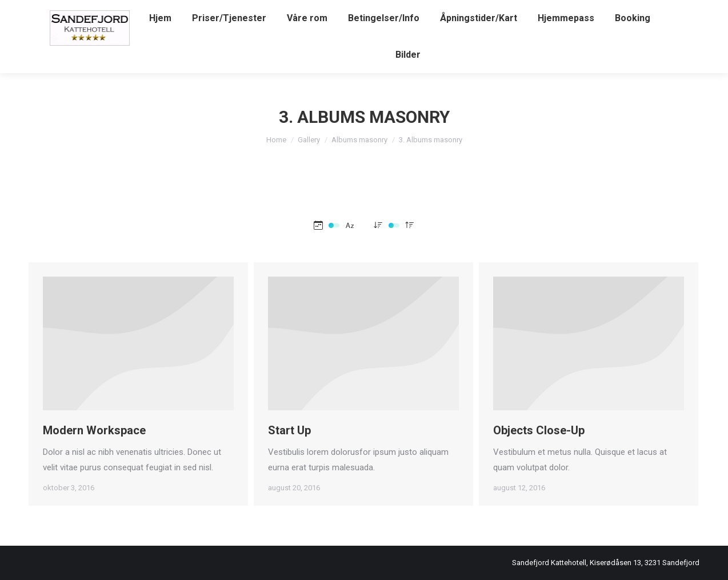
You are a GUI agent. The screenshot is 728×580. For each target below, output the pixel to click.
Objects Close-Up (539, 435)
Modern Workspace (94, 430)
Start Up (289, 430)
